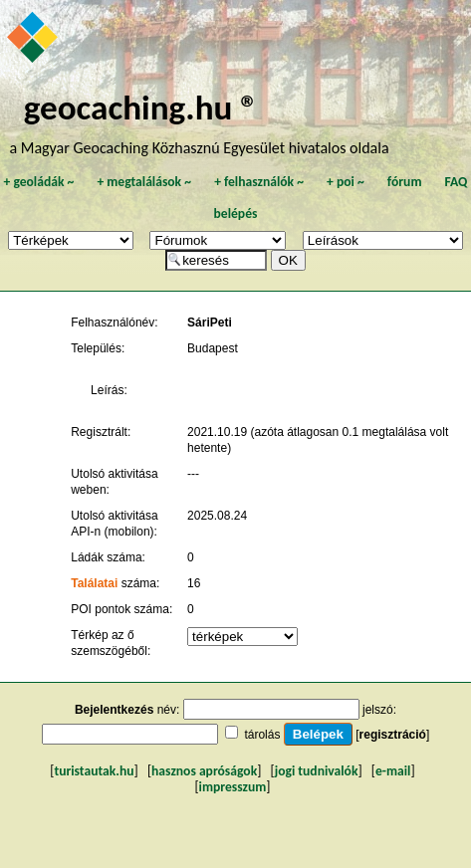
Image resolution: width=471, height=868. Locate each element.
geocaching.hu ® (141, 107)
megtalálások (144, 182)
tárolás (262, 735)
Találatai (94, 583)
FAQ (457, 182)
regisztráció (393, 735)
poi (346, 182)
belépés (236, 214)
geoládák (38, 182)
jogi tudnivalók (317, 771)
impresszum (233, 787)
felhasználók (259, 182)
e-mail (393, 771)
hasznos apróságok (204, 771)
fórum (405, 182)
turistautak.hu (94, 771)
